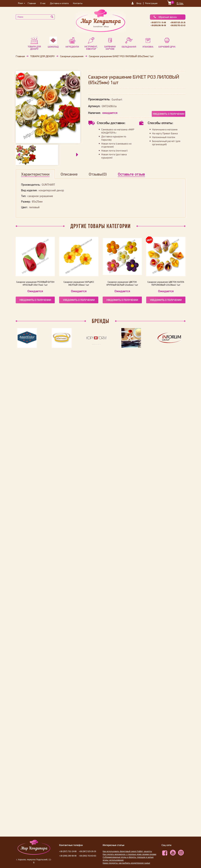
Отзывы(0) (98, 174)
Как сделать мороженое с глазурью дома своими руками (129, 854)
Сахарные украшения (72, 56)
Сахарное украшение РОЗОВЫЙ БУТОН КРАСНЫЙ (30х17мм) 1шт (35, 283)
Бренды (100, 321)
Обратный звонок (165, 17)
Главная (32, 3)
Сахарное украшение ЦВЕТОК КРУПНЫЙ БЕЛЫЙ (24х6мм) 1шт (122, 283)
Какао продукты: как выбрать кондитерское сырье (126, 863)
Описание (69, 174)
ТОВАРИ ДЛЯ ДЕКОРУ (42, 56)
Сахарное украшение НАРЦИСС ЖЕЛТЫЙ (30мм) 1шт (79, 283)
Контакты (78, 3)
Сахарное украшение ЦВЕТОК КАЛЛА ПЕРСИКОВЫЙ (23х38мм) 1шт (166, 283)
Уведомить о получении (169, 114)
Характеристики (35, 174)
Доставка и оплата (59, 3)
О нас (43, 3)
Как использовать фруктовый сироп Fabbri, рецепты (127, 851)
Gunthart (117, 99)
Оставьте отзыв (131, 174)
